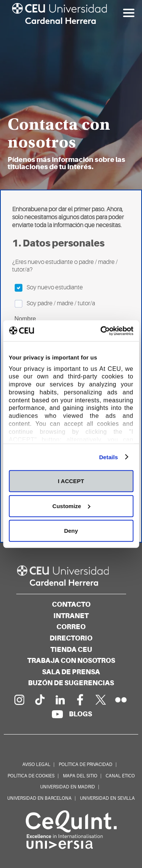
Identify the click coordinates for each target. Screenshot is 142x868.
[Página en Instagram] (19, 700)
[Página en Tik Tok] (39, 700)
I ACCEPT (71, 481)
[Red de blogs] (80, 714)
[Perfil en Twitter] (101, 700)
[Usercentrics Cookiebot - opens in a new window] (101, 331)
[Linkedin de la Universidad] (60, 700)
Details (109, 457)
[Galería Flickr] (121, 700)
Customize (71, 506)
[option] (71, 95)
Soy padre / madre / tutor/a (55, 304)
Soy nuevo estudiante (49, 288)
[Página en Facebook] (80, 700)
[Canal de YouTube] (57, 714)
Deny (71, 531)
